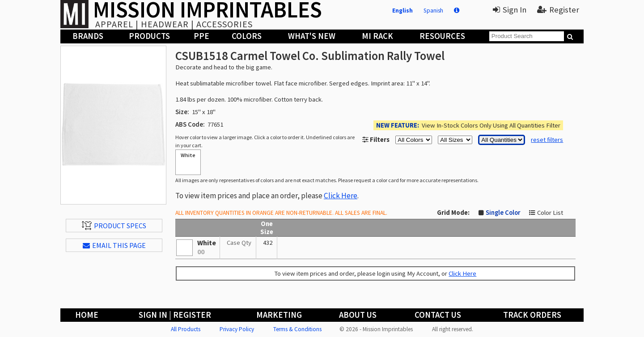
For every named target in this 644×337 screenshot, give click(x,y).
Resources (442, 36)
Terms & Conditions (297, 329)
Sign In (510, 10)
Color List (550, 213)
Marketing (279, 315)
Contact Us (438, 315)
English (402, 11)
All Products (186, 329)
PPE (201, 36)
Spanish (433, 11)
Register (558, 10)
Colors (247, 36)
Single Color (503, 213)
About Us (358, 315)
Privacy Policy (237, 329)
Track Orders (532, 315)
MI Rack (377, 36)
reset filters (547, 140)
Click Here (341, 196)
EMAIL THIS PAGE (114, 245)
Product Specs (114, 226)
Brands (88, 36)
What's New (312, 36)
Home (87, 315)
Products (149, 36)
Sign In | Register (175, 315)
